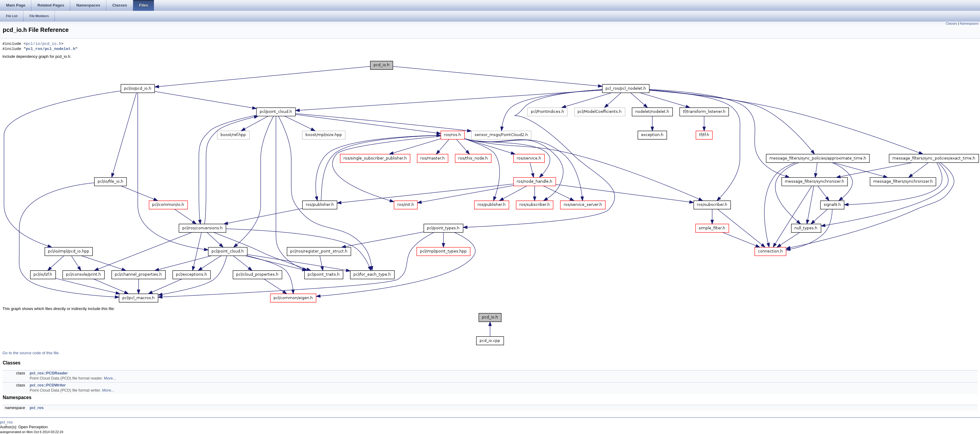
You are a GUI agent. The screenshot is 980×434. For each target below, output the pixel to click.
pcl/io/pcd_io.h (44, 44)
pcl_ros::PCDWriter (48, 385)
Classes (951, 23)
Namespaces (969, 23)
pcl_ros (36, 408)
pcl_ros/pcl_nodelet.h (51, 49)
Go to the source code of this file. (31, 353)
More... (110, 378)
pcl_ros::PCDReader (49, 373)
